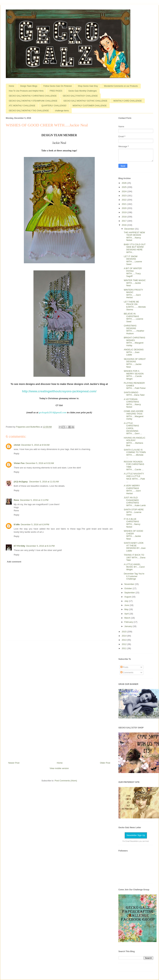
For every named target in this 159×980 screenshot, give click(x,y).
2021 (124, 204)
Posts (124, 667)
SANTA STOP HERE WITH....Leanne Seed (134, 512)
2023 (124, 196)
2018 (124, 217)
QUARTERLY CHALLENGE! (54, 106)
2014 (124, 636)
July (127, 601)
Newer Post (14, 763)
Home (11, 86)
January (129, 626)
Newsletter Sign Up (136, 835)
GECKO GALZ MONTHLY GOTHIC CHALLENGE (85, 101)
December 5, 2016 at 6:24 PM (35, 524)
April (127, 614)
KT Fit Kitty (19, 546)
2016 (124, 225)
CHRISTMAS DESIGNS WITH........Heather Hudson (134, 330)
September (130, 593)
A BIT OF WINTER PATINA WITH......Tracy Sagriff (133, 272)
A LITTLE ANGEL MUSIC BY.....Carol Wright (134, 567)
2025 (124, 187)
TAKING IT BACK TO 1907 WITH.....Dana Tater (134, 557)
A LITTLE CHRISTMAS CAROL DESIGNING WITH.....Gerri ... (133, 428)
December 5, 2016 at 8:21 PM (40, 546)
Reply (16, 454)
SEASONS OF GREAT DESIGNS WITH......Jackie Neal (135, 363)
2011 (124, 648)
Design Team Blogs (29, 86)
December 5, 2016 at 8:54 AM (35, 445)
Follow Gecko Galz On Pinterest (58, 86)
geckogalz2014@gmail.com (52, 412)
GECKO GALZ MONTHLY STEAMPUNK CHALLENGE (33, 101)
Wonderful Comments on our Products (121, 86)
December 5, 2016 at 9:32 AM (40, 463)
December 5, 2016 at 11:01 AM (44, 482)
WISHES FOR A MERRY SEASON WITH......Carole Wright (134, 375)
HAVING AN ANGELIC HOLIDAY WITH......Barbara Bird (134, 442)
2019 (124, 212)
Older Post (105, 763)
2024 (124, 191)
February (129, 622)
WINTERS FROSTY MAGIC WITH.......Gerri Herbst (133, 294)
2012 (124, 644)
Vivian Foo (19, 463)
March (128, 618)
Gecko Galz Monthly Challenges (83, 91)
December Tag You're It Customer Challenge (134, 576)
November (130, 584)
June (127, 605)
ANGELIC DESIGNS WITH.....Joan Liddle (134, 352)
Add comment (14, 562)
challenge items (62, 111)
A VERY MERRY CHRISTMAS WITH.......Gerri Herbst (132, 490)
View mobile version (59, 768)
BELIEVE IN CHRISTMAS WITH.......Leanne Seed (133, 318)
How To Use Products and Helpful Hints (26, 91)
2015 (124, 632)
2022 (124, 200)
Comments (127, 672)
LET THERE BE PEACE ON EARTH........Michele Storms (135, 306)
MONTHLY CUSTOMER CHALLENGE (90, 106)
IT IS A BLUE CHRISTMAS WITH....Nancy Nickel (132, 523)
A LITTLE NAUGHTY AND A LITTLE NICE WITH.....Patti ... (134, 478)
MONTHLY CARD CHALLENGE (128, 101)
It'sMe (17, 524)
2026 (124, 183)
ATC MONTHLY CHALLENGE (22, 106)
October (129, 588)
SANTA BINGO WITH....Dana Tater (134, 394)
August (128, 597)
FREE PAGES (56, 91)
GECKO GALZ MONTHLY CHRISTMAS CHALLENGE (33, 96)
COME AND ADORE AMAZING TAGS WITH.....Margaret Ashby (133, 415)
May (127, 609)
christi (17, 445)
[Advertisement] (59, 700)
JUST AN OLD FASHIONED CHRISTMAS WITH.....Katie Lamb (135, 501)
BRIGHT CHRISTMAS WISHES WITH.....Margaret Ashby (134, 342)
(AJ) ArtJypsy (21, 482)
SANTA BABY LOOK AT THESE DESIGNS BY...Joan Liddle (135, 547)
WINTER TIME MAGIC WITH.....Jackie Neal (135, 283)
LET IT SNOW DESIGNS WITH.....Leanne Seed (133, 260)
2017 (124, 221)
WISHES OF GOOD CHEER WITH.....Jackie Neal (133, 535)
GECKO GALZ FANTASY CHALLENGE (80, 96)
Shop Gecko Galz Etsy (88, 86)
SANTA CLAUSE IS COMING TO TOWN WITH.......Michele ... (135, 454)
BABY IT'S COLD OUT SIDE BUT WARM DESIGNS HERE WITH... (135, 248)
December (130, 229)
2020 (124, 208)
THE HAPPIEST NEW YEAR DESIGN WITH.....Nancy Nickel (134, 236)
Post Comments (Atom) (66, 781)
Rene (16, 500)
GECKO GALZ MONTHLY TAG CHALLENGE (29, 111)
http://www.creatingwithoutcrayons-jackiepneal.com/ (59, 391)
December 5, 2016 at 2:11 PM (34, 500)
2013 (124, 640)
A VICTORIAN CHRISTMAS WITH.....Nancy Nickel (132, 403)
